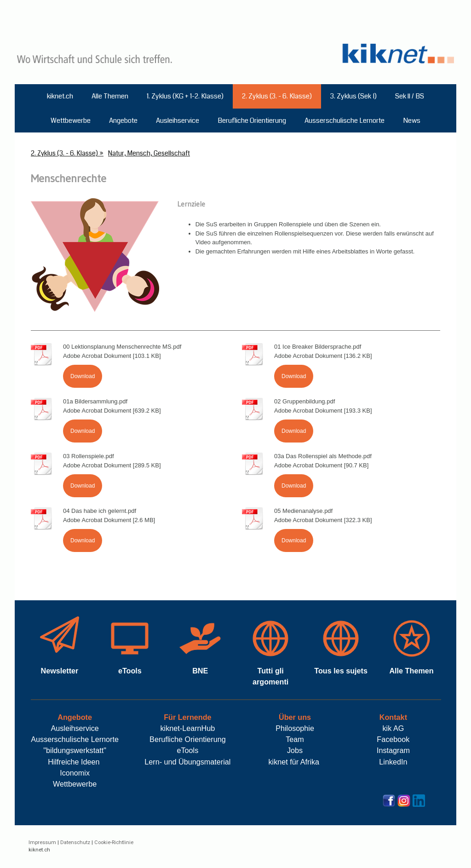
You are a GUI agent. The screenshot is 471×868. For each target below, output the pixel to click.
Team (295, 739)
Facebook (393, 739)
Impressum (42, 842)
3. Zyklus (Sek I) (353, 96)
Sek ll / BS (410, 96)
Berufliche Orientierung (252, 121)
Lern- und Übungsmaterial (187, 762)
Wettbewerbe (71, 121)
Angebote (123, 121)
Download (83, 376)
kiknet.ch (60, 96)
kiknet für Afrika (295, 762)
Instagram (393, 750)
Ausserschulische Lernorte (345, 121)
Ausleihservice (178, 121)
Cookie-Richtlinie (114, 842)
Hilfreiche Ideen (74, 762)
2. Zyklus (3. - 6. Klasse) (277, 96)
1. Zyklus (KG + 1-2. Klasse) (185, 96)
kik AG (393, 728)
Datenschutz (75, 842)
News (412, 121)
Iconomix (75, 773)
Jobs (295, 750)
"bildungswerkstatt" (75, 750)
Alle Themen (110, 96)
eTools (187, 750)
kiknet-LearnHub (187, 728)
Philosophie (295, 728)
